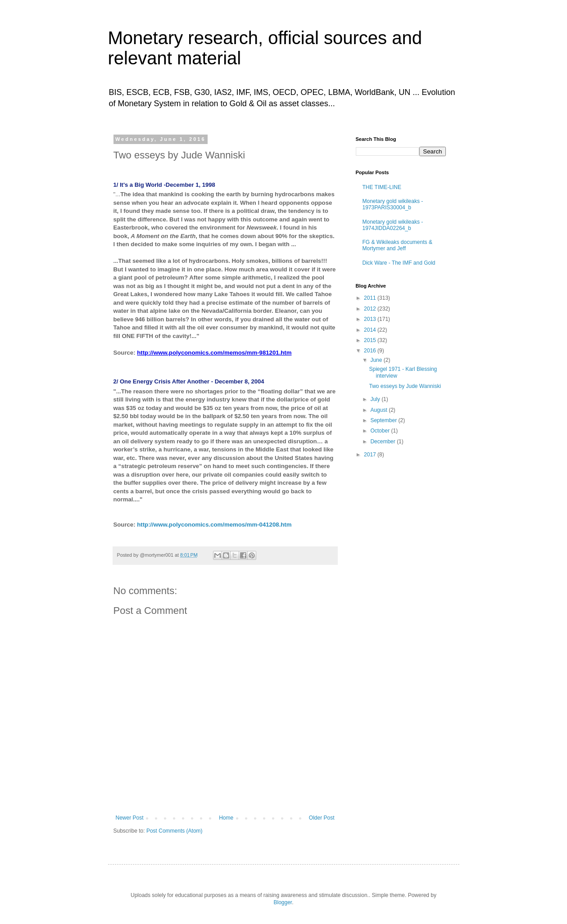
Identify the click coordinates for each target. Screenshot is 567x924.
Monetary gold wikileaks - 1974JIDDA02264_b (393, 225)
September (384, 420)
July (376, 399)
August (379, 410)
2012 (371, 309)
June (377, 360)
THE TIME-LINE (382, 187)
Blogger (283, 902)
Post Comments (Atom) (175, 831)
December (383, 442)
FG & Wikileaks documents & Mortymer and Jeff (397, 245)
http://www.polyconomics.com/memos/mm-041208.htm (214, 525)
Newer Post (130, 818)
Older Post (322, 818)
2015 (371, 340)
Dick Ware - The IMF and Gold (399, 263)
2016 (371, 351)
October (381, 431)
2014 (371, 330)
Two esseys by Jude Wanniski (405, 386)
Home (226, 818)
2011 (371, 298)
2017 (371, 455)
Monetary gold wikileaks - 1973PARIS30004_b (393, 204)
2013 (371, 319)
